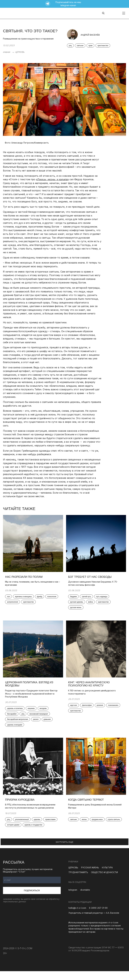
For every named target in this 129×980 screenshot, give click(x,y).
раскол (37, 725)
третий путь (87, 599)
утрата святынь (77, 834)
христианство (103, 46)
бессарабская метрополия (18, 725)
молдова (44, 714)
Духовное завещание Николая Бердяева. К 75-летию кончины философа (94, 586)
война (91, 605)
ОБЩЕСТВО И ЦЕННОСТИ (104, 881)
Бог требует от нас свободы (91, 579)
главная (7, 52)
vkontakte (85, 899)
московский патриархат (40, 720)
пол (9, 599)
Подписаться (32, 899)
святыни (80, 46)
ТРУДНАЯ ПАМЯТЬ (78, 881)
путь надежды (102, 599)
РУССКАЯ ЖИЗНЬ (90, 876)
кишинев (32, 714)
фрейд (40, 599)
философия (88, 711)
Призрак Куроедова (21, 808)
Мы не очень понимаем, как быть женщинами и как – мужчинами (33, 586)
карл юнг (74, 711)
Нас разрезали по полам (25, 579)
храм (90, 46)
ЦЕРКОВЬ (20, 52)
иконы (85, 828)
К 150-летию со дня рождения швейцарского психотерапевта (93, 697)
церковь (38, 828)
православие (51, 828)
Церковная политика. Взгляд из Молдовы (30, 689)
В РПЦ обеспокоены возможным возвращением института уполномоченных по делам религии (31, 815)
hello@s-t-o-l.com (77, 917)
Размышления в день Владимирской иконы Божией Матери (96, 815)
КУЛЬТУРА (107, 876)
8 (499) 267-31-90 (98, 917)
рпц (70, 46)
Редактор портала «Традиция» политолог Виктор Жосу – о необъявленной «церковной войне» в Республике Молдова (32, 699)
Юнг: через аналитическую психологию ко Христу (90, 689)
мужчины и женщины (24, 599)
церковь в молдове (15, 731)
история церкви (14, 834)
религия (101, 711)
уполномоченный (23, 828)
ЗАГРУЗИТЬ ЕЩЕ (65, 851)
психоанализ (114, 711)
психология (12, 605)
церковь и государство (34, 834)
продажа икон (98, 828)
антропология (27, 605)
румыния (48, 725)
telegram (73, 899)
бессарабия (13, 720)
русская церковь (78, 605)
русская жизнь (77, 610)
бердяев (74, 599)
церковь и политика (16, 714)
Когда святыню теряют (87, 808)
